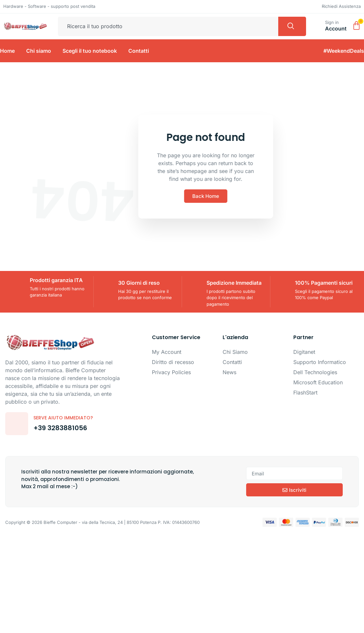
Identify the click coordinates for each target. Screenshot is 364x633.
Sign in (332, 22)
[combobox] (168, 27)
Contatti (139, 51)
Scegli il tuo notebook (90, 51)
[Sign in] (317, 25)
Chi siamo (39, 51)
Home (7, 51)
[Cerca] (292, 27)
